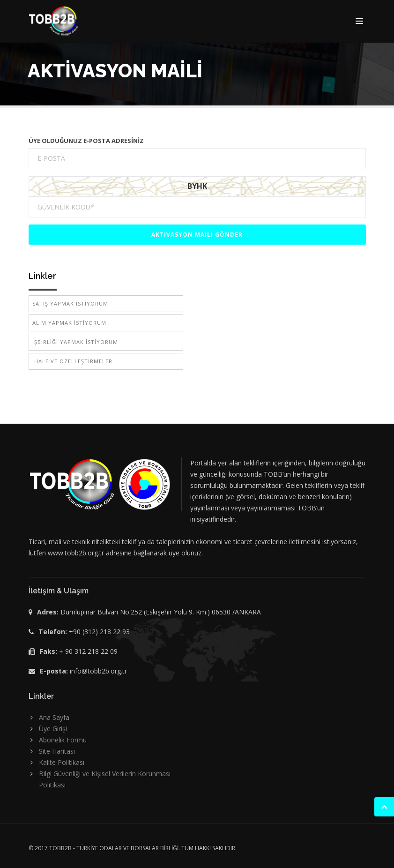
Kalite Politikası (62, 762)
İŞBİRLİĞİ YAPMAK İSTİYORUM (75, 342)
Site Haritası (57, 751)
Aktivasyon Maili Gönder (197, 235)
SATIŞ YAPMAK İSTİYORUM (70, 303)
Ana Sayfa (54, 717)
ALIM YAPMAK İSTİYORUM (69, 323)
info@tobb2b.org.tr (98, 671)
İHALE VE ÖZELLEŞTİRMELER (72, 361)
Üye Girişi (53, 729)
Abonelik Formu (63, 740)
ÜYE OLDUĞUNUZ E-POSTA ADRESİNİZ (86, 141)
